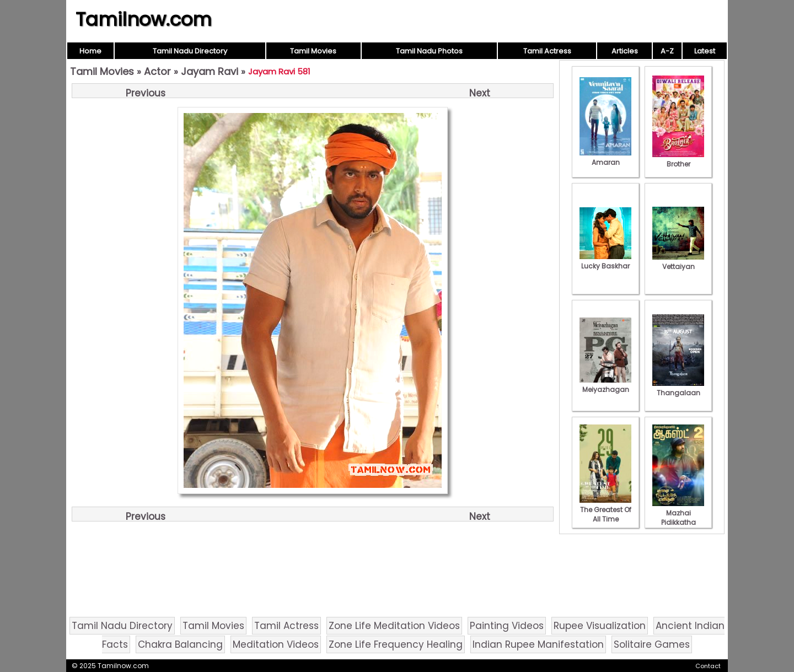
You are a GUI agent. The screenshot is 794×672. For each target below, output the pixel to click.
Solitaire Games (652, 644)
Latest (705, 51)
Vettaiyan (678, 262)
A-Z (667, 51)
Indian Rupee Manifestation (538, 644)
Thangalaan (678, 388)
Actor (157, 71)
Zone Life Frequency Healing (396, 644)
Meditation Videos (276, 644)
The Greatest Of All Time (605, 510)
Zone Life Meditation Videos (394, 626)
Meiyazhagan (605, 385)
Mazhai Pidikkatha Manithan (678, 518)
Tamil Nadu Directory (190, 51)
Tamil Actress (547, 51)
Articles (625, 51)
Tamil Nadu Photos (429, 51)
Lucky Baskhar (605, 261)
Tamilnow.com (144, 19)
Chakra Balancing (180, 644)
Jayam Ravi (210, 71)
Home (90, 51)
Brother (678, 159)
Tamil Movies (313, 51)
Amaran (605, 158)
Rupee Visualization (600, 626)
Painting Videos (507, 626)
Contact (708, 666)
